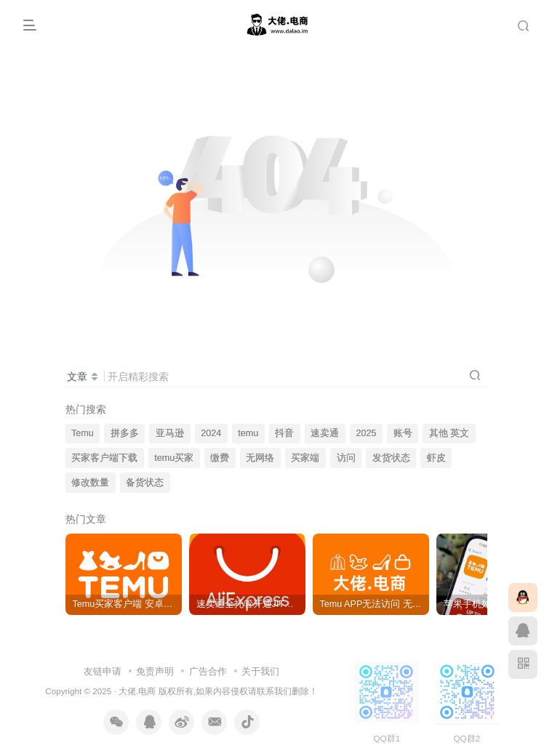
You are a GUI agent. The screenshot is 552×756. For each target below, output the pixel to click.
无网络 (260, 458)
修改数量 (90, 483)
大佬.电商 (137, 691)
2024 (211, 433)
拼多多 (125, 433)
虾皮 (436, 458)
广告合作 (208, 671)
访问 (346, 458)
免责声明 (155, 671)
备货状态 (145, 483)
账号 (403, 433)
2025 (367, 433)
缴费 (220, 458)
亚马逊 (170, 433)
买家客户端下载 (104, 458)
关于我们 (260, 671)
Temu (83, 433)
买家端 (305, 458)
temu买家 (174, 458)
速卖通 (325, 433)
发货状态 (391, 458)
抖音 (284, 433)
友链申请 (103, 671)
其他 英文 (449, 433)
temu (248, 433)
